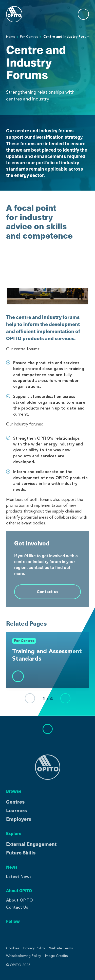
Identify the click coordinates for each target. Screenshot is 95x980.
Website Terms (61, 948)
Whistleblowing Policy (24, 956)
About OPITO (20, 900)
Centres (15, 802)
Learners (16, 810)
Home (11, 37)
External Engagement (31, 844)
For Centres (29, 37)
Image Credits (56, 956)
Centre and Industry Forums (67, 37)
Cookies (13, 948)
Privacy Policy (34, 948)
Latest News (19, 877)
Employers (19, 819)
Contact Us (17, 907)
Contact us (48, 592)
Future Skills (21, 852)
